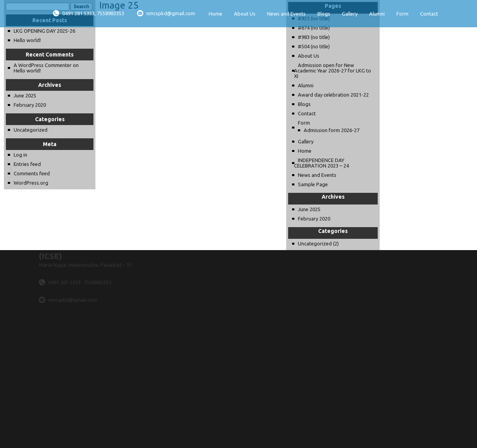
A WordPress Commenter (43, 65)
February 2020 (30, 105)
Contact (429, 14)
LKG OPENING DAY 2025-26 (44, 31)
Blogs (324, 14)
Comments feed (32, 173)
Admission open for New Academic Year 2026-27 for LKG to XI (333, 71)
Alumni (377, 14)
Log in (20, 155)
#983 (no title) (314, 37)
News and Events (286, 14)
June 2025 (25, 95)
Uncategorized (31, 130)
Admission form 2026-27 (332, 130)
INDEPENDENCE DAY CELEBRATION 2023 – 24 (321, 163)
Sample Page (313, 184)
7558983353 (98, 270)
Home (216, 14)
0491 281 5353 (65, 270)
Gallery (350, 14)
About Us (245, 14)
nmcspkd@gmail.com (166, 13)
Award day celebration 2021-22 (333, 95)
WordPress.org (31, 183)
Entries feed (27, 164)
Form (402, 14)
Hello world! (27, 40)
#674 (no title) (314, 28)
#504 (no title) (314, 46)
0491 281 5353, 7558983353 (89, 13)
